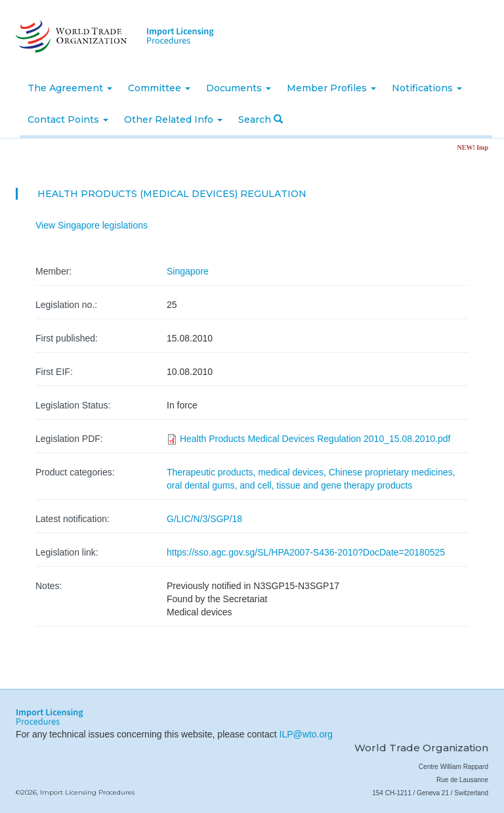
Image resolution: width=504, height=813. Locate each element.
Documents (239, 88)
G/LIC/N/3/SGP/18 (204, 519)
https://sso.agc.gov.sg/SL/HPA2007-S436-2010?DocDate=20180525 (306, 552)
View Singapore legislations (92, 225)
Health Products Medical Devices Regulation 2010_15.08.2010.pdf (315, 439)
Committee (159, 88)
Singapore (188, 271)
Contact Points (68, 120)
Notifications (427, 88)
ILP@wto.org (306, 734)
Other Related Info (173, 120)
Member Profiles (331, 88)
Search (261, 120)
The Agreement (70, 88)
